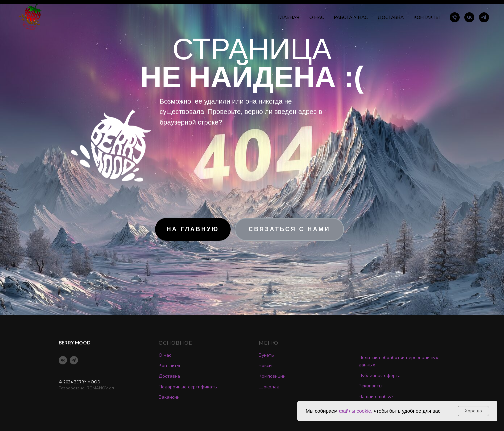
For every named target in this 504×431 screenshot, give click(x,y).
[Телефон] (455, 17)
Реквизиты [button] (370, 386)
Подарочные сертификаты (188, 387)
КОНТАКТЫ (427, 17)
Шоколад (269, 387)
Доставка (169, 376)
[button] (289, 229)
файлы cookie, (356, 411)
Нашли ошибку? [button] (376, 397)
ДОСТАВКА (391, 17)
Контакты (169, 366)
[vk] (469, 17)
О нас (165, 355)
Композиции (272, 376)
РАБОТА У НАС (351, 17)
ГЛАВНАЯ (288, 17)
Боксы (265, 366)
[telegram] (484, 17)
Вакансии (169, 397)
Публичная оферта (380, 376)
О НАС (317, 17)
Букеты (267, 355)
